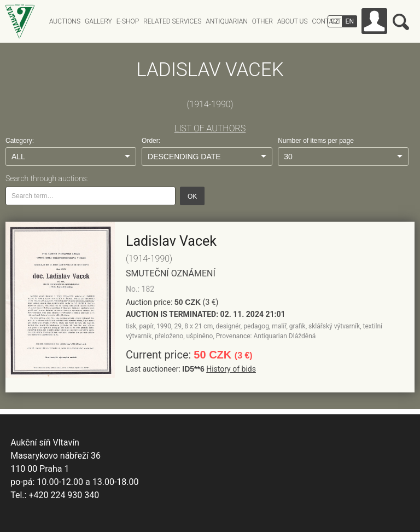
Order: (151, 141)
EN (350, 21)
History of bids (231, 369)
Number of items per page (316, 141)
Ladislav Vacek (171, 241)
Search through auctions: (47, 178)
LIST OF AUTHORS (210, 128)
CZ (335, 21)
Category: (20, 141)
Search (401, 22)
